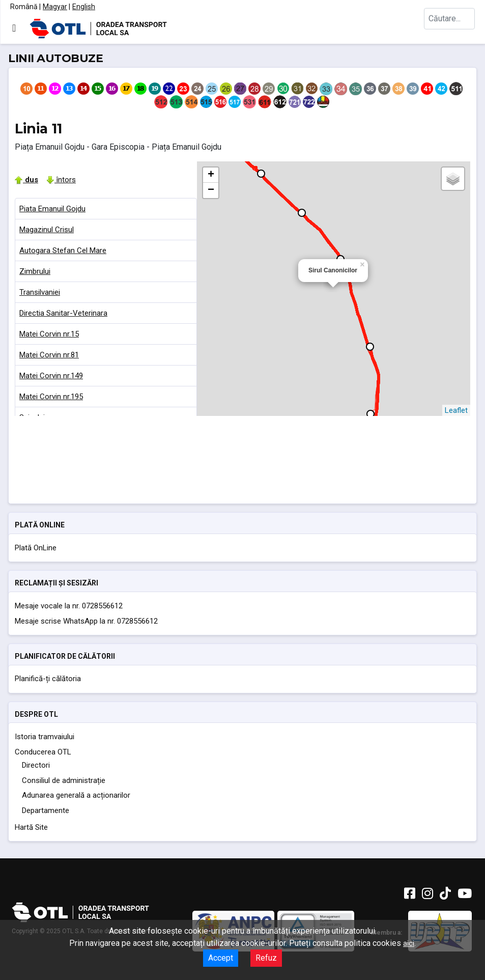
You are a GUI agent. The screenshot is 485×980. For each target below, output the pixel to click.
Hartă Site (31, 827)
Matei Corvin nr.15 (49, 334)
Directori (36, 765)
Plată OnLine (36, 548)
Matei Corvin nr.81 (49, 355)
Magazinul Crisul (47, 230)
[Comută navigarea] (14, 28)
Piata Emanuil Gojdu (52, 209)
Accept (221, 958)
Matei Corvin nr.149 (51, 376)
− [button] (211, 190)
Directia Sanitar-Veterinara (63, 313)
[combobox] (449, 28)
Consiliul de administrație (64, 780)
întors (61, 180)
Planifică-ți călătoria (48, 679)
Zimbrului (35, 271)
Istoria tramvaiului (45, 737)
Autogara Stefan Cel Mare (63, 250)
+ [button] (211, 175)
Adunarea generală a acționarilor (76, 795)
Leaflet (456, 410)
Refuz (266, 958)
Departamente (46, 810)
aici (409, 943)
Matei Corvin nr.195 (51, 397)
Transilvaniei (40, 292)
